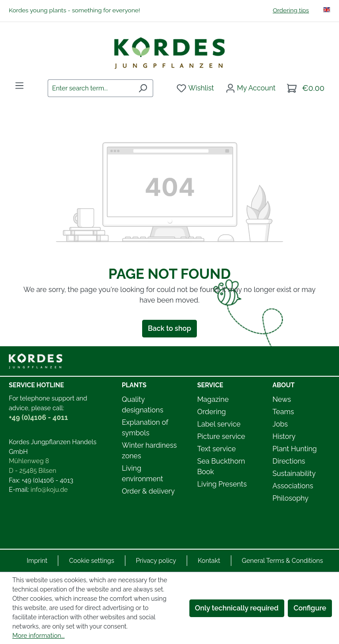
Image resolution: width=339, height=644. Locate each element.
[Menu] (19, 86)
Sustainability (294, 474)
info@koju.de (49, 489)
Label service (219, 424)
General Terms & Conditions (282, 560)
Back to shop (169, 328)
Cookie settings (91, 560)
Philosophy (290, 498)
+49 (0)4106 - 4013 (47, 480)
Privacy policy (156, 560)
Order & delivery (148, 491)
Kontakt (209, 560)
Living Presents (222, 484)
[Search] (143, 88)
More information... (38, 636)
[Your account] (250, 88)
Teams (283, 412)
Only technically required (237, 608)
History (284, 436)
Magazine (213, 399)
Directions (289, 461)
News (282, 399)
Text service (217, 449)
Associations (293, 486)
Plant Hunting (294, 449)
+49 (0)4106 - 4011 (38, 417)
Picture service (221, 436)
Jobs (280, 424)
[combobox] (90, 88)
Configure (310, 608)
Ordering (212, 412)
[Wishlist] (195, 88)
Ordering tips (291, 10)
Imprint (37, 560)
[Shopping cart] (306, 88)
